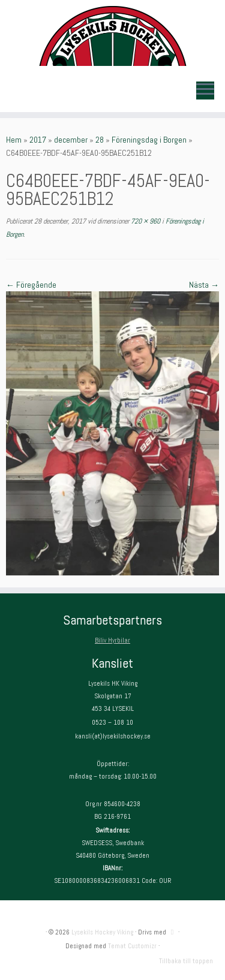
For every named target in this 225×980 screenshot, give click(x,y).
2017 (38, 140)
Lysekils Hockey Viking (102, 932)
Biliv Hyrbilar (112, 640)
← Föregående (31, 285)
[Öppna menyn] (205, 91)
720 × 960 (145, 221)
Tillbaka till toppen (186, 961)
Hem (14, 140)
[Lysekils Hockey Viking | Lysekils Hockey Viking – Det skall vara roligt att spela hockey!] (112, 36)
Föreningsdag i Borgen (149, 140)
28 (100, 140)
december (71, 140)
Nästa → (204, 285)
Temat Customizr (132, 946)
